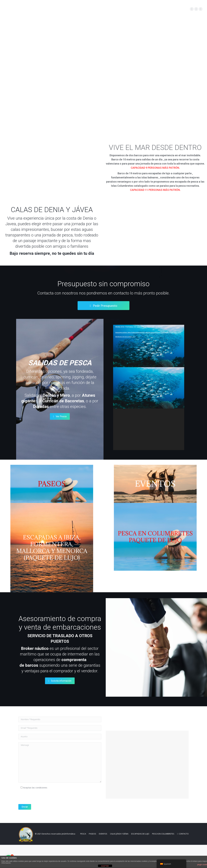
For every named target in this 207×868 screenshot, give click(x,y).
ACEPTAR (105, 866)
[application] (149, 387)
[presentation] (41, 820)
